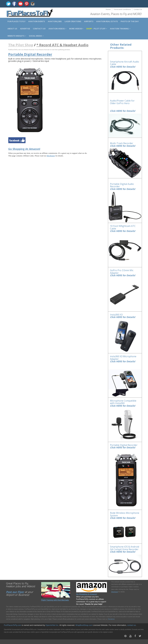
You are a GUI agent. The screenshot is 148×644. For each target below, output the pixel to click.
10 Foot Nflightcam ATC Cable (123, 227)
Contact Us (138, 9)
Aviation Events (37, 21)
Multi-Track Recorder (122, 143)
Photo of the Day (130, 21)
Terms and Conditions (122, 9)
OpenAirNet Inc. (52, 625)
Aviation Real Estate (107, 21)
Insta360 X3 (116, 315)
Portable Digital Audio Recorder (122, 185)
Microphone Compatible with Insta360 (123, 402)
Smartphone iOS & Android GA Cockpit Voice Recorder (125, 548)
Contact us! (39, 29)
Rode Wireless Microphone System (125, 514)
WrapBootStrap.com (84, 625)
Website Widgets (17, 36)
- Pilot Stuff (97, 29)
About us (12, 29)
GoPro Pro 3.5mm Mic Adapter (122, 272)
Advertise (25, 29)
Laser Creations (73, 21)
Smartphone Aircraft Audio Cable (125, 63)
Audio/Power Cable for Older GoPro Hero (122, 102)
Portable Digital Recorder (124, 445)
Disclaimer (111, 619)
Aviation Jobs (55, 21)
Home (108, 9)
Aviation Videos (57, 29)
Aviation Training (120, 29)
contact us (131, 625)
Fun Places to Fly (16, 21)
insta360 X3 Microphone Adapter (123, 358)
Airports (89, 21)
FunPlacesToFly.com (13, 625)
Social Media (36, 36)
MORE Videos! (76, 29)
